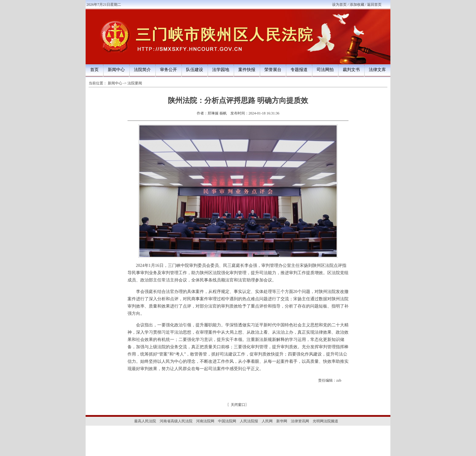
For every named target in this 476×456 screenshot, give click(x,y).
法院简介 (142, 70)
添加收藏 (357, 5)
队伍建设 (195, 70)
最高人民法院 (145, 421)
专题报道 (299, 70)
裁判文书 (351, 70)
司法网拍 (325, 70)
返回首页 (374, 5)
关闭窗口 (238, 405)
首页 (94, 70)
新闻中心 (116, 70)
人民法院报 (249, 421)
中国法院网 (227, 421)
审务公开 (168, 70)
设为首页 (339, 5)
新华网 (282, 421)
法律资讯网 (300, 421)
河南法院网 (205, 421)
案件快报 (247, 70)
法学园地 (221, 70)
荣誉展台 (273, 70)
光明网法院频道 (325, 421)
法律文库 (377, 70)
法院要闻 (135, 83)
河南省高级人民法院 (176, 421)
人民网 (267, 421)
